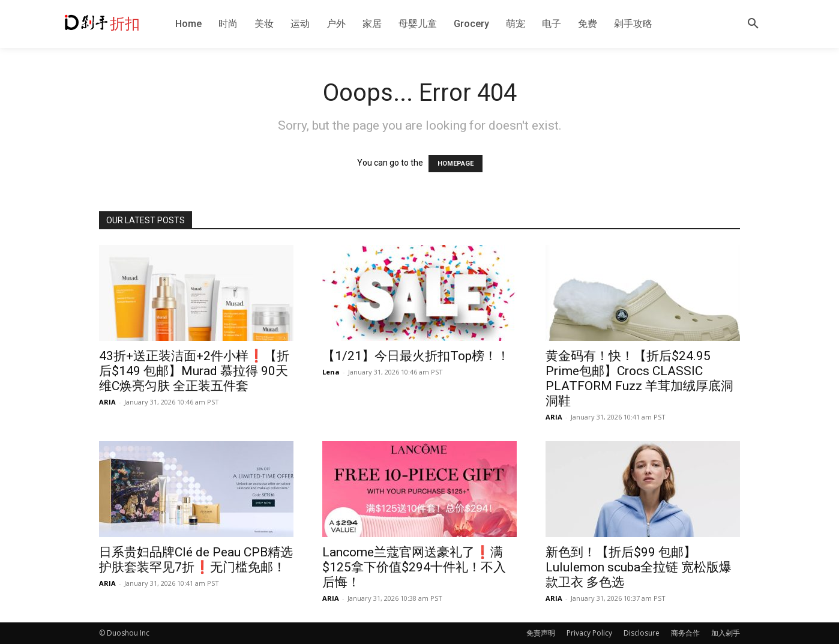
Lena (331, 372)
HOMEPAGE (456, 164)
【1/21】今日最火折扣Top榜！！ (416, 356)
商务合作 (685, 633)
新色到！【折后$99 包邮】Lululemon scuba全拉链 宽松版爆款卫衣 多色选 (639, 567)
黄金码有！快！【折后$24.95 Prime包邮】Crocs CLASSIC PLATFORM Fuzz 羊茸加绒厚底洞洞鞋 (639, 378)
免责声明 (541, 633)
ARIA (107, 402)
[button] (753, 24)
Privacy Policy (589, 633)
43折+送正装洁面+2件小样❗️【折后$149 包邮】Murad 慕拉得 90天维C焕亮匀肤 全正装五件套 (194, 371)
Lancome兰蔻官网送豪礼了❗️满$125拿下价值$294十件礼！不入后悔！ (414, 567)
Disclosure (642, 633)
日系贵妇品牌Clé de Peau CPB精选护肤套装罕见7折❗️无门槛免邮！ (196, 560)
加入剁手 (726, 633)
